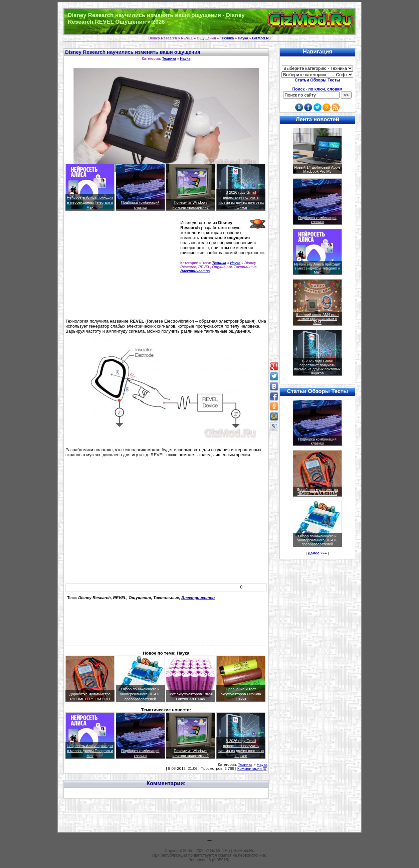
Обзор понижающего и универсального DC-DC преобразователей (140, 694)
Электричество (195, 271)
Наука (243, 38)
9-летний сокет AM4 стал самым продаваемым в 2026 (318, 319)
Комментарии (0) (252, 768)
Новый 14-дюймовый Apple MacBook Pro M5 (317, 169)
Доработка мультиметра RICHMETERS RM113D (317, 492)
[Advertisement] (122, 268)
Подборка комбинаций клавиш (317, 220)
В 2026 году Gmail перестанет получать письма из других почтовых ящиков (317, 367)
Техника (227, 38)
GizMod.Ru (261, 38)
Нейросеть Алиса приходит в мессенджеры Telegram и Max (90, 202)
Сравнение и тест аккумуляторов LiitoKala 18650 (241, 694)
